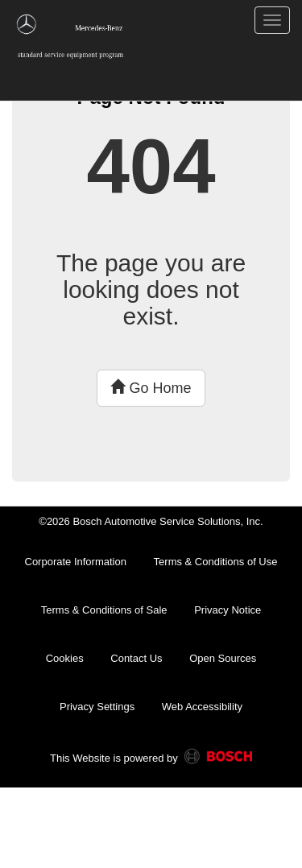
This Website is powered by (151, 759)
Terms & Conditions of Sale (104, 610)
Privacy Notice (228, 610)
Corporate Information (76, 562)
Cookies (65, 658)
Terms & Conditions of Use (216, 562)
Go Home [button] (151, 388)
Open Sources (223, 658)
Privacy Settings (97, 707)
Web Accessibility (202, 707)
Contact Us (136, 658)
